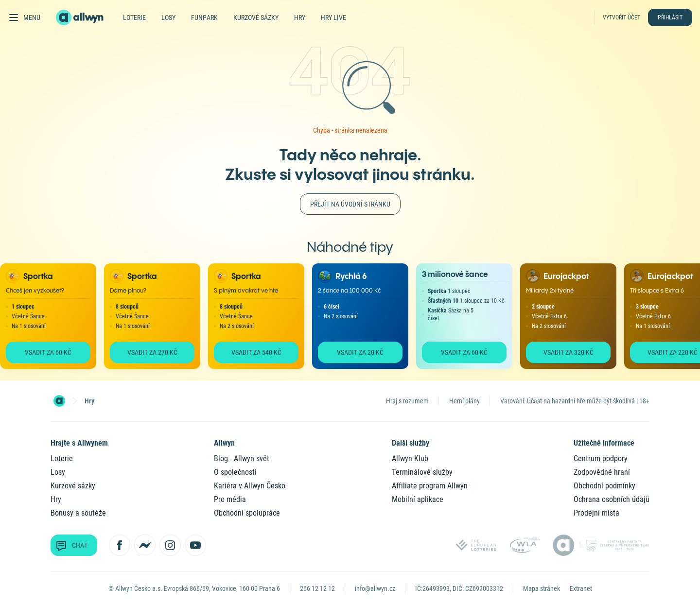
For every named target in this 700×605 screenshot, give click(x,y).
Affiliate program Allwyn (430, 486)
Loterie (134, 17)
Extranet (581, 588)
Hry (300, 17)
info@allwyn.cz (375, 588)
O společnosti (235, 472)
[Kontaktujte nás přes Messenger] (145, 545)
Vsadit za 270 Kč (152, 352)
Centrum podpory (601, 458)
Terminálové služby (422, 472)
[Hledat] (584, 17)
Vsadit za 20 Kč (360, 352)
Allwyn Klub (410, 458)
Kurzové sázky (256, 17)
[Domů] (86, 17)
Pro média (230, 499)
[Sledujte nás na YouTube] (195, 545)
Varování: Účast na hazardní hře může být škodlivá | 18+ (575, 401)
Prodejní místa (596, 513)
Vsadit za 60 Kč (48, 352)
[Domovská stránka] (59, 401)
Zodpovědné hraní (602, 472)
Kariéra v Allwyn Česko (250, 486)
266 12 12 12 (317, 588)
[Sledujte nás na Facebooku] (120, 545)
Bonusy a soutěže (78, 513)
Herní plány (464, 401)
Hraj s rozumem (407, 401)
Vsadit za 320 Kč (569, 352)
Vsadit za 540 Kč (256, 352)
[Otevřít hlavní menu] (24, 17)
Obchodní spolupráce (247, 513)
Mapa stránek (542, 588)
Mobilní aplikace (418, 499)
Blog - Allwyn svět (242, 458)
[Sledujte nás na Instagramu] (170, 545)
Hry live (333, 17)
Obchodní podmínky (604, 486)
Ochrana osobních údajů (612, 499)
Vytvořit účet (621, 17)
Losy (168, 17)
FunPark (204, 17)
